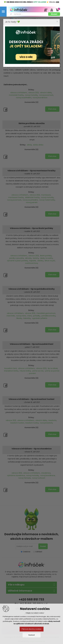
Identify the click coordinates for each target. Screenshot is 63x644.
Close (57, 21)
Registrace (46, 10)
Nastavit (32, 635)
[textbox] (28, 14)
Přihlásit (52, 10)
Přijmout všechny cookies (31, 629)
